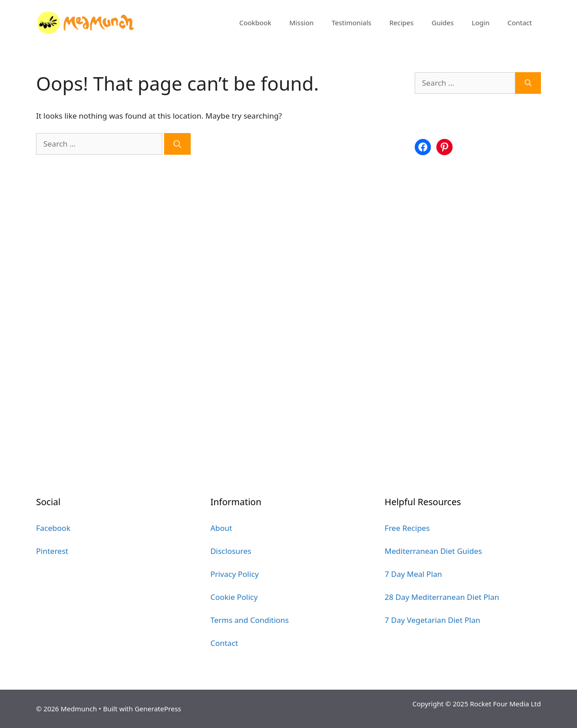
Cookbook (255, 23)
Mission (302, 23)
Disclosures (231, 551)
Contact (520, 23)
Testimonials (352, 23)
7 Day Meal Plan (413, 574)
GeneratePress (158, 709)
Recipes (402, 23)
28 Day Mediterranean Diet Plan (442, 597)
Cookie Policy (234, 597)
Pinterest (52, 551)
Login (480, 23)
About (221, 528)
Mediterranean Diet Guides (433, 551)
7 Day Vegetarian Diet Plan (432, 620)
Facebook (53, 528)
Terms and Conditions (250, 620)
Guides (442, 23)
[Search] (177, 144)
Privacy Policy (235, 574)
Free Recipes (407, 528)
